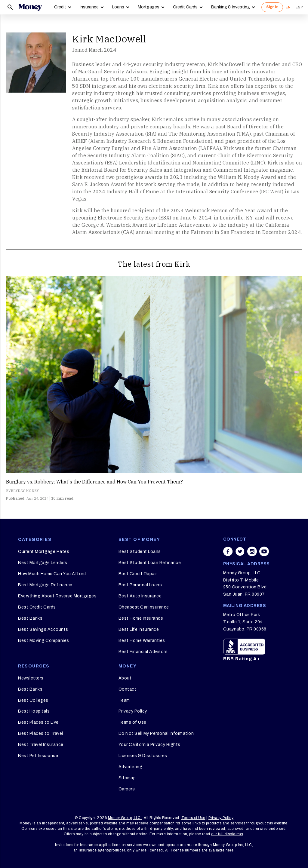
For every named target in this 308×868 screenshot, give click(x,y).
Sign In (272, 7)
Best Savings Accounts (43, 629)
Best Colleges (33, 700)
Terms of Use (132, 722)
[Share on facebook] (228, 551)
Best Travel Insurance (41, 745)
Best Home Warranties (142, 641)
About (125, 678)
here (230, 850)
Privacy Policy (133, 711)
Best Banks (30, 618)
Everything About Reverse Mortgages (57, 596)
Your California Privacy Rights (149, 745)
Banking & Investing (231, 7)
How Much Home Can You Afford (52, 574)
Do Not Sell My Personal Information (156, 733)
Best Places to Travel (41, 733)
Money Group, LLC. (125, 818)
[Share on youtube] (264, 551)
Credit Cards (185, 7)
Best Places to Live (38, 722)
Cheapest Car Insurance (144, 607)
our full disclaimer (227, 834)
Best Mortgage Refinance (45, 585)
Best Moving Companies (44, 641)
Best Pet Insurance (38, 756)
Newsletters (31, 678)
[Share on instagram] (252, 551)
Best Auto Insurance (140, 596)
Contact (128, 689)
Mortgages (149, 7)
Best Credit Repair (138, 574)
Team (124, 700)
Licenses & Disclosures (143, 756)
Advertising (131, 767)
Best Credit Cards (37, 607)
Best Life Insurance (139, 629)
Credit (60, 7)
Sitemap (127, 778)
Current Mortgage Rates (44, 552)
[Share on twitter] (240, 551)
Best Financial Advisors (143, 652)
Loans (118, 7)
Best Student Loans (140, 552)
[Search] (10, 7)
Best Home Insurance (141, 618)
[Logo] (30, 7)
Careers (127, 789)
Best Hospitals (34, 711)
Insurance (89, 7)
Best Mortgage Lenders (43, 563)
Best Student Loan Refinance (150, 563)
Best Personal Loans (140, 585)
